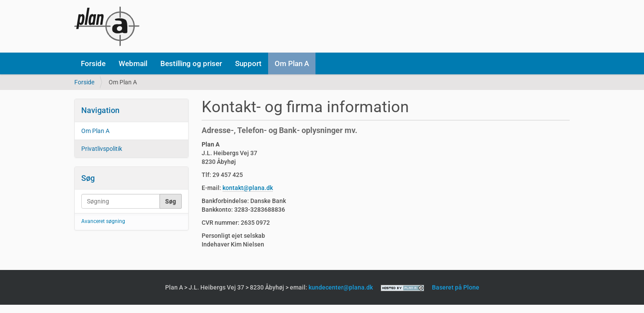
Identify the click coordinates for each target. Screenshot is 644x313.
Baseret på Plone (456, 287)
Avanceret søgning (103, 221)
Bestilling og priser (191, 63)
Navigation (100, 110)
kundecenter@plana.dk (341, 287)
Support (248, 63)
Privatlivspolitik (102, 149)
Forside (93, 63)
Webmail (133, 63)
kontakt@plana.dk (248, 188)
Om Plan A (292, 63)
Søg (88, 178)
